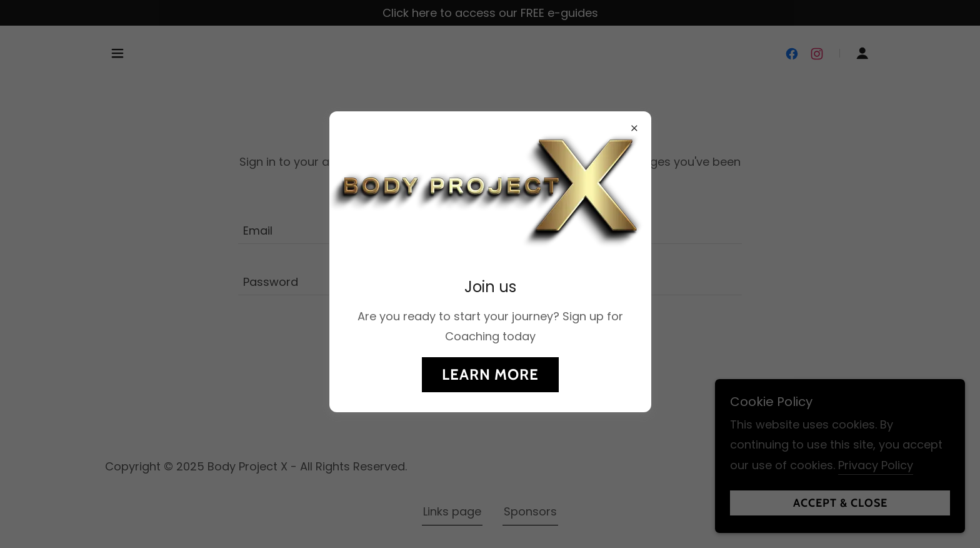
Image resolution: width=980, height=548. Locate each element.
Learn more (490, 374)
